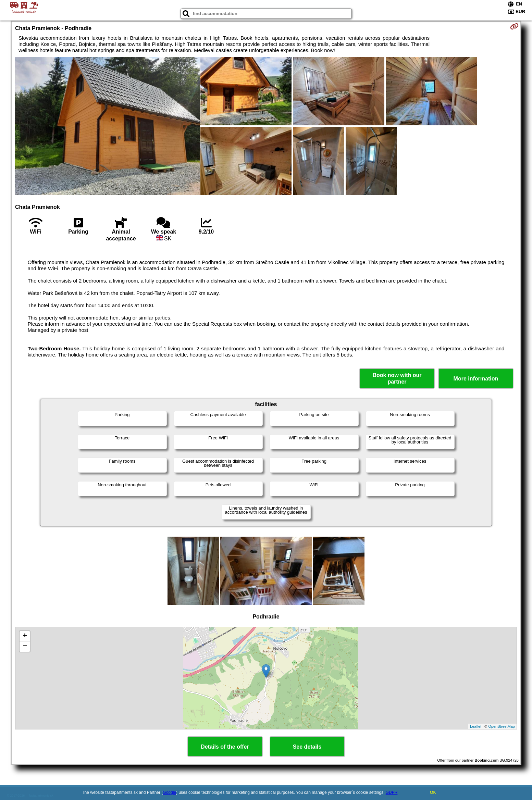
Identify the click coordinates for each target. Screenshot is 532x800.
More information (476, 379)
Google (169, 792)
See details (307, 747)
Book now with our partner (397, 378)
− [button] (25, 647)
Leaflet (476, 726)
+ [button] (25, 636)
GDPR (392, 792)
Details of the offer (225, 747)
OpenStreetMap (502, 726)
